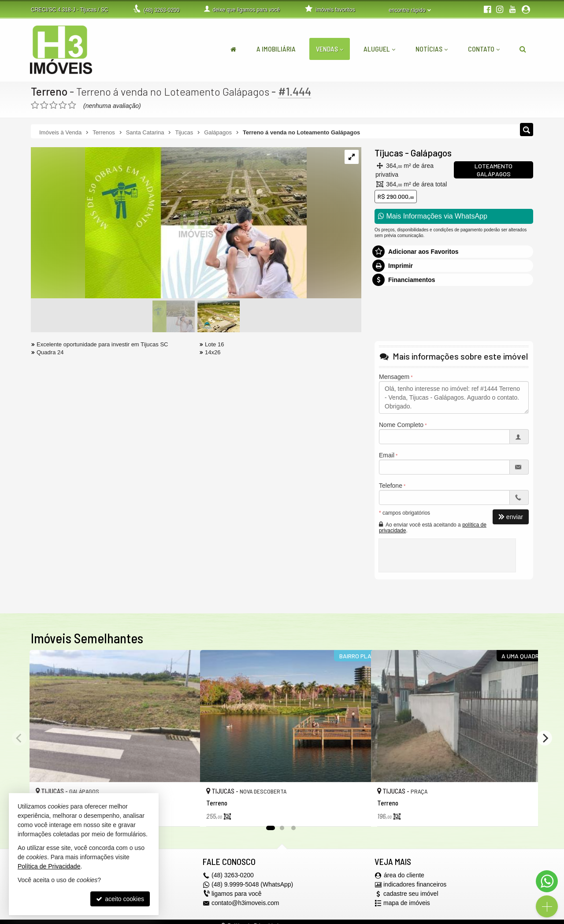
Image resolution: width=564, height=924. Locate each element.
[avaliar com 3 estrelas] (54, 105)
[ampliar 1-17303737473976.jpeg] (169, 223)
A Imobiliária (276, 49)
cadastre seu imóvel (411, 894)
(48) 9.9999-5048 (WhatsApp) (252, 885)
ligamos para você (237, 894)
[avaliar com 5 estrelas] (72, 105)
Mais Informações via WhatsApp (433, 216)
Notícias (432, 49)
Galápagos (431, 153)
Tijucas (389, 153)
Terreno (50, 91)
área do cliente (404, 876)
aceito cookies (120, 899)
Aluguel (379, 49)
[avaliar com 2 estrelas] (44, 105)
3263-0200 (161, 10)
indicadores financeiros (415, 885)
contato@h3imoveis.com (245, 903)
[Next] (545, 738)
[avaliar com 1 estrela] (35, 105)
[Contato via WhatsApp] (547, 881)
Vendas (330, 49)
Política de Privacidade (49, 866)
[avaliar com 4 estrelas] (63, 105)
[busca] (523, 49)
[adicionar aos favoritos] (184, 813)
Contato (484, 49)
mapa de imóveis (407, 903)
